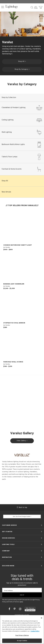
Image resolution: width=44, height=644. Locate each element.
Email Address (8, 590)
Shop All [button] (5, 181)
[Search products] (32, 7)
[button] (3, 7)
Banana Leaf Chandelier (14, 284)
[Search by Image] (36, 8)
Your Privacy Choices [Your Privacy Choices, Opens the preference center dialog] (22, 635)
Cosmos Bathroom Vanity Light (18, 245)
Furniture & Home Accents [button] (22, 169)
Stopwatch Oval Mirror (14, 323)
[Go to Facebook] (10, 609)
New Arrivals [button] (6, 192)
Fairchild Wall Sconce (13, 362)
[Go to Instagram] (20, 609)
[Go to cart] (41, 7)
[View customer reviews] (30, 609)
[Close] (42, 618)
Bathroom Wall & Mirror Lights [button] (22, 145)
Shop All (22, 61)
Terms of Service (14, 602)
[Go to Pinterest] (15, 609)
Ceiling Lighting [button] (22, 120)
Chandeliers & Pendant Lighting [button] (22, 108)
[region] (22, 630)
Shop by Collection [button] (9, 98)
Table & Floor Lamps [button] (22, 157)
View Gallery (22, 441)
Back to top (22, 507)
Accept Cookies (22, 641)
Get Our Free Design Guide (22, 517)
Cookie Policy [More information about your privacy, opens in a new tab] (35, 631)
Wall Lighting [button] (22, 132)
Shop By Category (22, 69)
